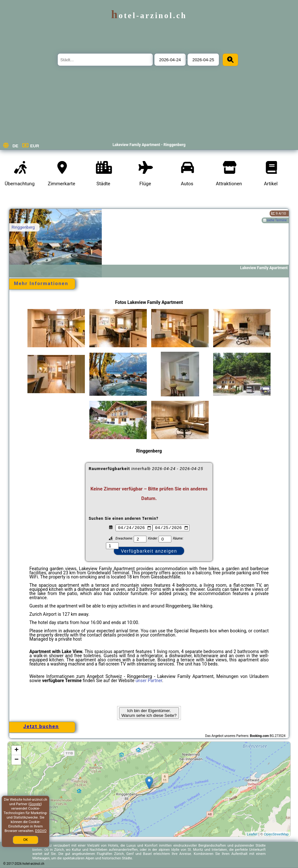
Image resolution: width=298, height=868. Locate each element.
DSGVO (41, 831)
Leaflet (252, 834)
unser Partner (149, 680)
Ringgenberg (23, 227)
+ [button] (16, 750)
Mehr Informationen (41, 283)
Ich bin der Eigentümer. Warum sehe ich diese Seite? (149, 713)
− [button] (16, 760)
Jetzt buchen (41, 726)
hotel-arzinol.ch (149, 15)
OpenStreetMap (276, 834)
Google (35, 804)
